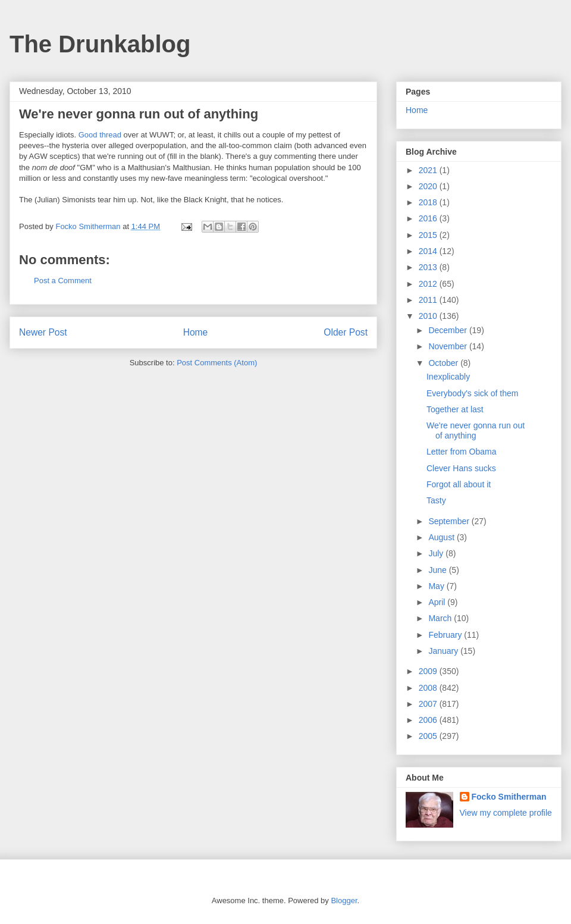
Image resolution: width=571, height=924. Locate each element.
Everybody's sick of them (472, 393)
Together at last (455, 409)
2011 (429, 300)
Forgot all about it (459, 484)
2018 (429, 202)
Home (196, 332)
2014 (429, 251)
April (438, 602)
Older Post (346, 332)
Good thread (100, 135)
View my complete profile (506, 813)
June (438, 570)
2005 (429, 736)
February (446, 635)
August (442, 537)
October (444, 363)
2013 (429, 267)
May (437, 586)
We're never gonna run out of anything (476, 430)
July (437, 553)
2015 (429, 235)
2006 (429, 720)
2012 (429, 284)
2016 (429, 218)
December (448, 330)
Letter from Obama (462, 452)
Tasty (436, 500)
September (450, 521)
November (448, 346)
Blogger (344, 900)
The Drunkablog (100, 44)
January (444, 651)
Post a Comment (63, 281)
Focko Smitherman (509, 797)
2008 (429, 688)
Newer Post (43, 332)
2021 (429, 170)
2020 (429, 186)
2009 (429, 671)
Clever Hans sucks (461, 468)
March (441, 618)
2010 (429, 316)
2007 (429, 704)
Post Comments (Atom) (217, 363)
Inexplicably (448, 377)
